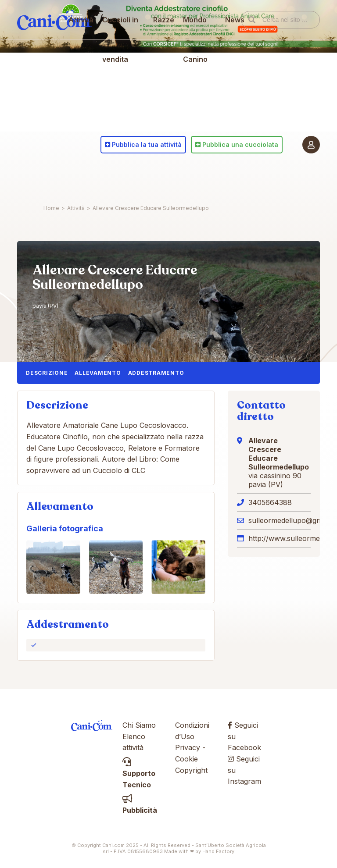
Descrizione (47, 373)
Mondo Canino (195, 197)
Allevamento (98, 373)
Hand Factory (218, 851)
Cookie (186, 759)
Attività (85, 178)
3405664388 (270, 502)
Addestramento (156, 373)
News (231, 178)
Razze (164, 178)
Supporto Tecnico (139, 774)
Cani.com (54, 178)
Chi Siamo (139, 725)
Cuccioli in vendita (125, 197)
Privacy (188, 747)
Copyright (191, 770)
